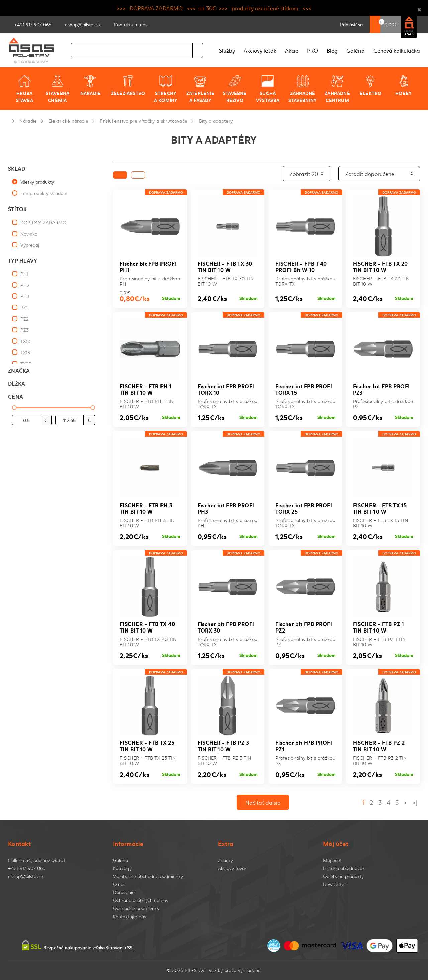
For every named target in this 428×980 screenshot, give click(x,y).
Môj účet (332, 860)
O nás (119, 884)
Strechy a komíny (166, 89)
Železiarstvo (128, 85)
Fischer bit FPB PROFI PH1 (148, 266)
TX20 (26, 364)
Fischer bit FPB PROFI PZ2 (304, 627)
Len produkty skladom (44, 193)
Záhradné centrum (337, 89)
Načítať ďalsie (263, 802)
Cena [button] (16, 396)
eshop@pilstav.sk (26, 876)
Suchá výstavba (268, 89)
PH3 (25, 296)
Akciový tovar (232, 868)
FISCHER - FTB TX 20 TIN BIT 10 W (381, 266)
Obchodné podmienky (136, 908)
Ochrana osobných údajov (141, 900)
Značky (226, 860)
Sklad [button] (17, 168)
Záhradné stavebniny (302, 89)
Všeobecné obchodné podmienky (148, 876)
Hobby (403, 85)
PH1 (24, 274)
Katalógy (122, 868)
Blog (332, 50)
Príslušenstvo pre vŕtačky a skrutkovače (143, 121)
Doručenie (124, 892)
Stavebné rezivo (235, 89)
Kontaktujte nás (130, 916)
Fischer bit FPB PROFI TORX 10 (226, 389)
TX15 (25, 352)
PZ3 (25, 330)
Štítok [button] (18, 209)
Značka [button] (19, 370)
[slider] (14, 408)
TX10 (25, 341)
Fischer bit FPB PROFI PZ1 (304, 745)
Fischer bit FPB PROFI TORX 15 (304, 389)
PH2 (25, 285)
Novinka (29, 234)
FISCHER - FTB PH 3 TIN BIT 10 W (146, 508)
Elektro (370, 85)
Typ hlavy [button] (23, 260)
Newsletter (335, 884)
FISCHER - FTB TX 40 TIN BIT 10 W (147, 627)
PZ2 (25, 319)
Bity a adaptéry (216, 121)
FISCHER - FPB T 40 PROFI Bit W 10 (301, 266)
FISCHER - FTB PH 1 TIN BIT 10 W (146, 389)
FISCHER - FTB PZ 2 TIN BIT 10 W (379, 745)
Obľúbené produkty (343, 876)
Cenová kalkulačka (397, 50)
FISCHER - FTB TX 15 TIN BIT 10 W (380, 508)
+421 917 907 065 (27, 868)
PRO (312, 50)
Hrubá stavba (25, 89)
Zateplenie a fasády (200, 89)
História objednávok (344, 868)
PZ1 (24, 307)
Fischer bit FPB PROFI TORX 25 (304, 508)
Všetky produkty (37, 182)
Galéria (356, 50)
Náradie (90, 85)
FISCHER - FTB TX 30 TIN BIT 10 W (225, 266)
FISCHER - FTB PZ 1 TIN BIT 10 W (379, 627)
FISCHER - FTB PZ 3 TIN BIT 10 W (224, 745)
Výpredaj (30, 245)
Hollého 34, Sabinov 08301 (36, 860)
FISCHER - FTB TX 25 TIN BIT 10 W (147, 745)
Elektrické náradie (68, 121)
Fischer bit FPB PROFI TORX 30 (226, 627)
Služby (227, 50)
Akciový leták (260, 50)
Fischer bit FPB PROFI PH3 (226, 508)
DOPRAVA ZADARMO (43, 222)
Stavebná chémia (58, 89)
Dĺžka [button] (17, 383)
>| (415, 802)
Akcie (292, 50)
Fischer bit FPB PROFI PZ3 (382, 389)
